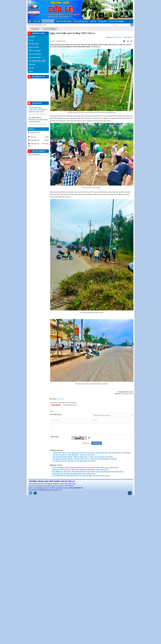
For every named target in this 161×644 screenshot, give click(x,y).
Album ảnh (32, 64)
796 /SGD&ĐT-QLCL (35, 109)
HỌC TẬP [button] (93, 21)
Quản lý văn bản (34, 47)
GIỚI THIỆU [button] (37, 21)
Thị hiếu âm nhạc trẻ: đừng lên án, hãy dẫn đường (70, 461)
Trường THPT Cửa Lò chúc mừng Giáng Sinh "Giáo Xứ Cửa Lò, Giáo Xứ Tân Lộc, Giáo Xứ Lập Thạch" (87, 453)
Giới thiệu (32, 37)
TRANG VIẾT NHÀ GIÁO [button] (81, 21)
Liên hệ (31, 68)
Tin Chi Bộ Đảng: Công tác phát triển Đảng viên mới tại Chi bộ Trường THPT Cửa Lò (81, 468)
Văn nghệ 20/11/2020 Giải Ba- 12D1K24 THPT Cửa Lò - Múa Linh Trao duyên (79, 457)
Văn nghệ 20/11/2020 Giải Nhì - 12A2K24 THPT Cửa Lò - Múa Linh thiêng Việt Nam (81, 459)
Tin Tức (31, 40)
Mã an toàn (55, 437)
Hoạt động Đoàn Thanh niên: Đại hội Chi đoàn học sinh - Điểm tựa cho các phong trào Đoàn (84, 472)
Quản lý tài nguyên (35, 51)
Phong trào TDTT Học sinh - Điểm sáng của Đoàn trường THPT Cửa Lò (76, 470)
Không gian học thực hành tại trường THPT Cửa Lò (70, 474)
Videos (31, 71)
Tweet (52, 411)
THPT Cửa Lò (118, 37)
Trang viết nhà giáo (35, 58)
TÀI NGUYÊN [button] (103, 21)
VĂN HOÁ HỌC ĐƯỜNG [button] (116, 21)
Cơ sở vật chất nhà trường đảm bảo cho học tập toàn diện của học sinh (77, 476)
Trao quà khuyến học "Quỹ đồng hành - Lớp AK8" (70, 455)
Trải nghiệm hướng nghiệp (37, 61)
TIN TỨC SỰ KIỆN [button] (48, 21)
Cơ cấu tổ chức (33, 44)
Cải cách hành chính (35, 54)
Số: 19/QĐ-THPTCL (35, 119)
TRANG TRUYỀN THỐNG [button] (63, 21)
